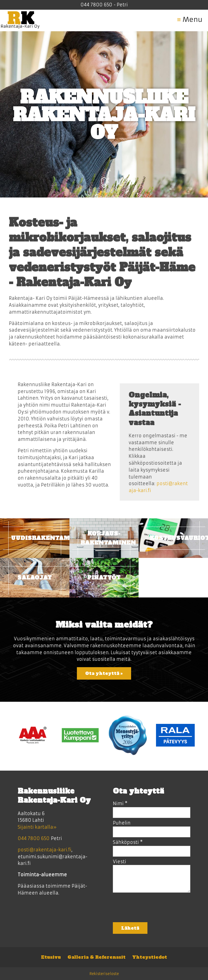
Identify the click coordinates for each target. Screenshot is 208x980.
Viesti (119, 862)
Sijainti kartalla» (37, 827)
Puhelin (122, 823)
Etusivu (51, 957)
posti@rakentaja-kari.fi (45, 850)
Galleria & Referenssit (97, 957)
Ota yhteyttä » (104, 673)
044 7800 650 (96, 5)
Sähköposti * (128, 842)
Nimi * (120, 804)
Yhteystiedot (150, 957)
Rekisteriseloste (104, 974)
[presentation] (155, 909)
